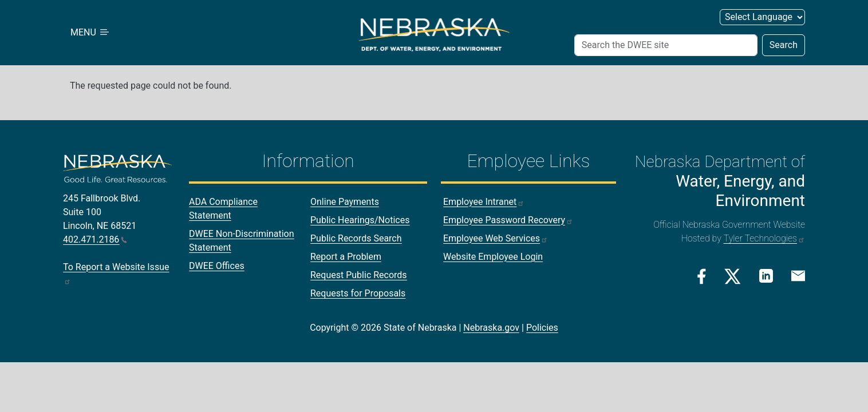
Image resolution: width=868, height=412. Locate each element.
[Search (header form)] (666, 45)
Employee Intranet (484, 202)
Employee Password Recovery (508, 220)
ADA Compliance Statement (223, 209)
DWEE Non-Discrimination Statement (242, 241)
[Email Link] (798, 275)
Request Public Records (359, 275)
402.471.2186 (95, 239)
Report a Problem (346, 257)
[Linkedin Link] (766, 276)
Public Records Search (356, 238)
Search (784, 45)
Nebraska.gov (491, 328)
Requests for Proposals (358, 293)
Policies (542, 328)
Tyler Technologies (764, 238)
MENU (90, 32)
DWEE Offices (217, 266)
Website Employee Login (493, 257)
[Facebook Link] (702, 276)
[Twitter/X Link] (733, 276)
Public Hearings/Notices (360, 220)
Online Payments (345, 202)
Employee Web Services (496, 238)
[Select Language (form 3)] (762, 17)
